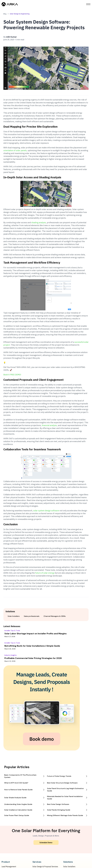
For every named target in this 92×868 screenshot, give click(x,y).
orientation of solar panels (15, 150)
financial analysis (49, 425)
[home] (10, 4)
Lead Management (9, 867)
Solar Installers (69, 867)
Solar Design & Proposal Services (45, 867)
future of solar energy (45, 573)
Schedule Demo (46, 843)
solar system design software (46, 511)
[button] (88, 4)
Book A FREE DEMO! (12, 375)
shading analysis (39, 223)
